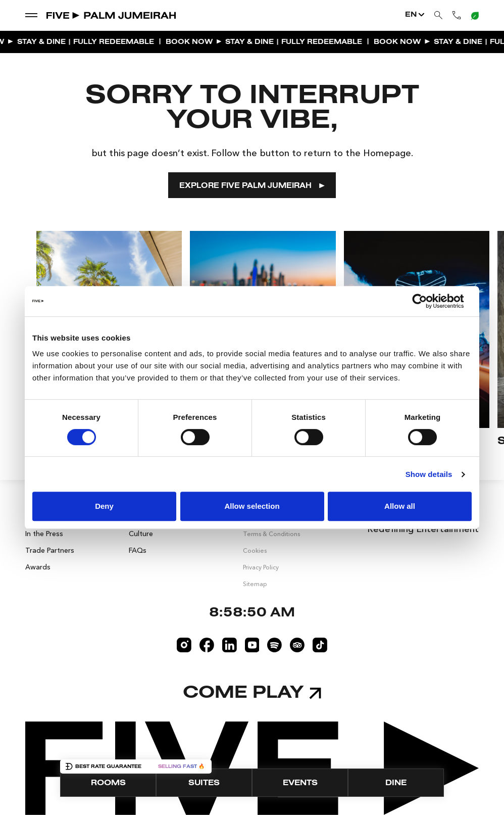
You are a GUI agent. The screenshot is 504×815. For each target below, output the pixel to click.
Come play (252, 693)
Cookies (255, 550)
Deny (104, 506)
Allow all (400, 506)
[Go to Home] (112, 15)
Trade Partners (50, 550)
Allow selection (252, 506)
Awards (38, 567)
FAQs (138, 550)
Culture (141, 534)
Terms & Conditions (271, 534)
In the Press (44, 534)
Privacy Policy (261, 567)
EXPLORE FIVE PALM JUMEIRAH (252, 186)
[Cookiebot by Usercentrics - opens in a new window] (427, 301)
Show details (429, 474)
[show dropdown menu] (31, 15)
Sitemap (255, 584)
